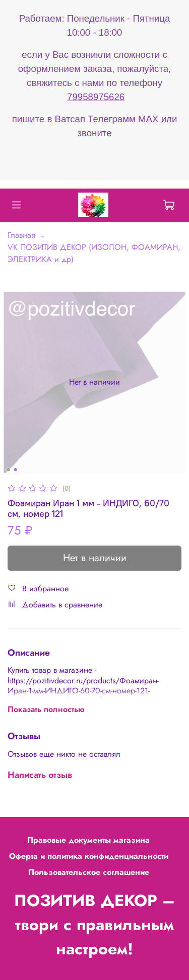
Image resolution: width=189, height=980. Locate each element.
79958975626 (96, 97)
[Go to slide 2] (15, 470)
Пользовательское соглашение (89, 872)
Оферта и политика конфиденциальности (89, 856)
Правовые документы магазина (88, 840)
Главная (21, 235)
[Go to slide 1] (8, 470)
